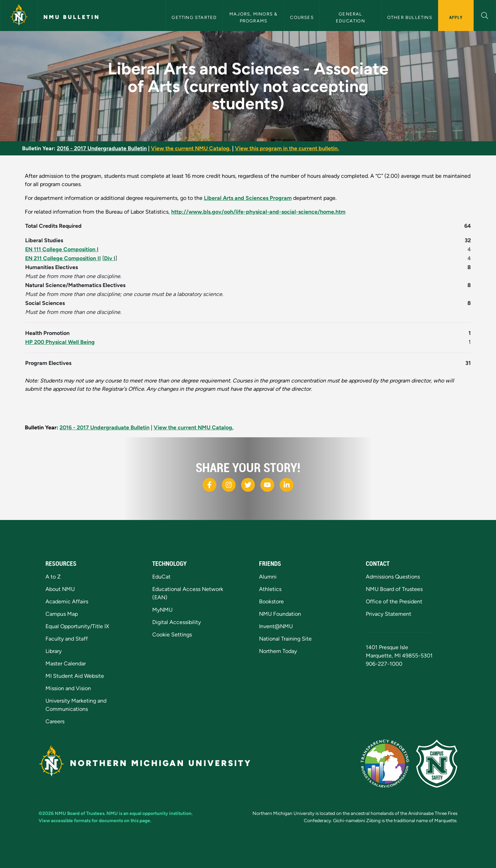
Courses (302, 17)
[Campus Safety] (437, 764)
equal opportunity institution (161, 813)
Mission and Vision (68, 688)
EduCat (161, 577)
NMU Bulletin (72, 17)
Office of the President (394, 601)
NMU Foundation (280, 614)
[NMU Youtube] (267, 485)
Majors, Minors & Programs (254, 17)
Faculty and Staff (67, 639)
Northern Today (278, 651)
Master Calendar (66, 663)
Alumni (268, 577)
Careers (55, 721)
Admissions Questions (393, 577)
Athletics (270, 589)
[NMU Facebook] (209, 485)
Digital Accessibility (177, 622)
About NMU (60, 589)
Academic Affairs (67, 601)
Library (54, 651)
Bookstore (271, 601)
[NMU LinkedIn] (287, 485)
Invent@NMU (276, 626)
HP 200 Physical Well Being (60, 342)
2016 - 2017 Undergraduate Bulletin (102, 148)
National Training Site (285, 639)
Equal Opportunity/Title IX (77, 626)
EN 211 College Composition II (63, 258)
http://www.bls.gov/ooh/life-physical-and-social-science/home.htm (258, 212)
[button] (485, 15)
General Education (350, 17)
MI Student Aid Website (75, 676)
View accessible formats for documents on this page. (95, 820)
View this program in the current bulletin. (287, 148)
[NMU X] (248, 485)
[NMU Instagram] (229, 485)
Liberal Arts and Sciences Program (248, 198)
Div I (110, 258)
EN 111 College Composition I (62, 249)
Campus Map (62, 614)
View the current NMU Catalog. (191, 148)
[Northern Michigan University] (19, 16)
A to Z (53, 577)
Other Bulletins (410, 17)
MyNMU (162, 610)
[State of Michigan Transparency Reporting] (385, 764)
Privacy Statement (389, 614)
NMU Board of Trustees (394, 589)
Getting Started (194, 17)
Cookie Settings (172, 635)
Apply (456, 17)
